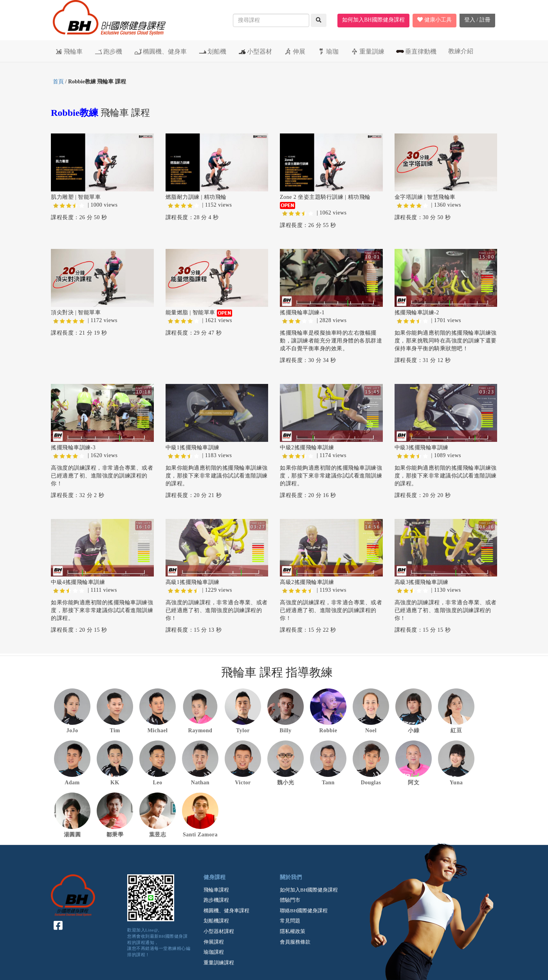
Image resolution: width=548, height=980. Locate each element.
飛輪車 (69, 51)
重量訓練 (367, 51)
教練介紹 (461, 51)
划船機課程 (216, 921)
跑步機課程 (216, 900)
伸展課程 (214, 942)
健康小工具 (434, 20)
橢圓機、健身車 (160, 51)
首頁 (58, 82)
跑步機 (108, 51)
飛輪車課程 (216, 890)
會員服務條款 (295, 942)
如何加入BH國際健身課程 (373, 20)
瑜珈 (328, 51)
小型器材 (255, 51)
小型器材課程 (219, 931)
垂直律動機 (416, 51)
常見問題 (290, 921)
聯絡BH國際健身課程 (304, 911)
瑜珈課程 (214, 952)
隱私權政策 (293, 931)
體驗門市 (290, 900)
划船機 (212, 51)
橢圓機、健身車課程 (226, 911)
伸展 (295, 51)
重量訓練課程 (219, 963)
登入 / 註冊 (477, 20)
